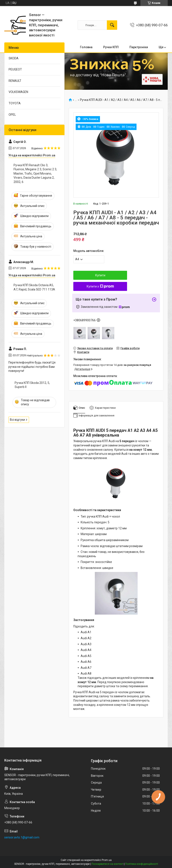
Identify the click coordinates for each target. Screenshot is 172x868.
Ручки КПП (111, 47)
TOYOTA (15, 103)
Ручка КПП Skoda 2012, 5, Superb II (32, 385)
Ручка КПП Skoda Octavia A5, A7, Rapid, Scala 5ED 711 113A (34, 287)
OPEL (12, 115)
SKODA (14, 58)
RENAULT (15, 81)
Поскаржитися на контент (107, 864)
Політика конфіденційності (142, 864)
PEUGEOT (15, 69)
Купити (100, 275)
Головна (86, 47)
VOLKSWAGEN (18, 92)
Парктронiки (139, 47)
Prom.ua (107, 860)
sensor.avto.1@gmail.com (22, 837)
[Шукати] (112, 25)
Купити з (100, 286)
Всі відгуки (17, 420)
